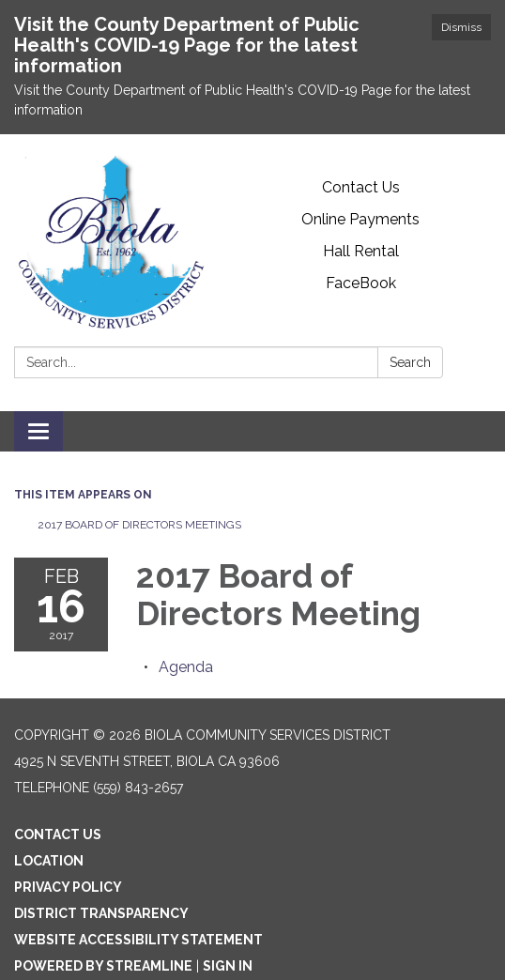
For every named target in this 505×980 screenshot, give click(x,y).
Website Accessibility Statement (138, 940)
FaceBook (361, 283)
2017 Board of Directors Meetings (139, 525)
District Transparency (101, 913)
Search (410, 362)
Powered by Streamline (103, 966)
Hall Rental (361, 251)
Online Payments (360, 219)
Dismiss (461, 27)
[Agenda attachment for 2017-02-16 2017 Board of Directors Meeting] (186, 667)
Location (49, 861)
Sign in (228, 966)
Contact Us (361, 187)
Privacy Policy (68, 887)
